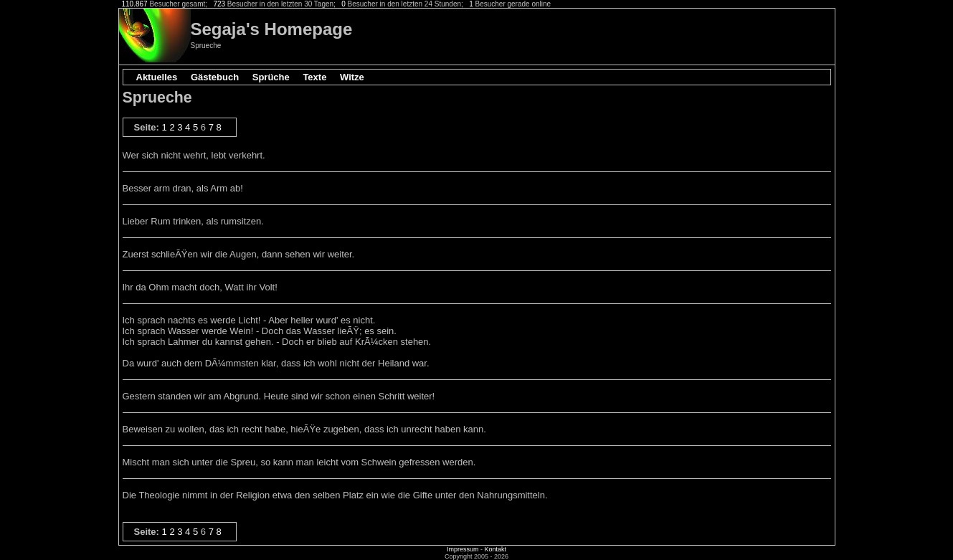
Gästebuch (215, 77)
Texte (314, 77)
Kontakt (495, 549)
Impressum (463, 549)
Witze (352, 77)
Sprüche (271, 77)
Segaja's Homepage (272, 29)
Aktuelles (157, 77)
